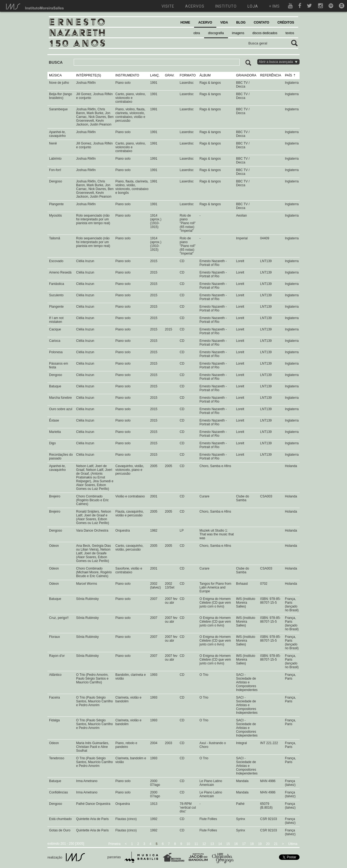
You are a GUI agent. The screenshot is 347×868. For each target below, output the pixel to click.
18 (252, 844)
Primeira (115, 844)
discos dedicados (265, 33)
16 (236, 844)
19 (260, 844)
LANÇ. (155, 75)
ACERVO (205, 22)
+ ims (274, 6)
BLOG (241, 22)
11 (196, 844)
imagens (238, 33)
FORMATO (188, 75)
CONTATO (261, 22)
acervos (195, 6)
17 (244, 844)
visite (168, 6)
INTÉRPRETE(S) (89, 75)
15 (228, 844)
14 (220, 844)
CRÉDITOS (286, 22)
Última (293, 844)
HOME (185, 22)
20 (268, 844)
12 (204, 844)
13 (212, 844)
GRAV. (170, 75)
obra (197, 33)
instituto (226, 6)
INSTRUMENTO (127, 75)
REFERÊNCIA (271, 75)
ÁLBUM (205, 75)
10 (188, 844)
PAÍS (288, 75)
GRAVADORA (246, 75)
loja (253, 6)
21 (276, 844)
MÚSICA (55, 75)
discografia (216, 33)
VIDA (224, 22)
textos (290, 33)
